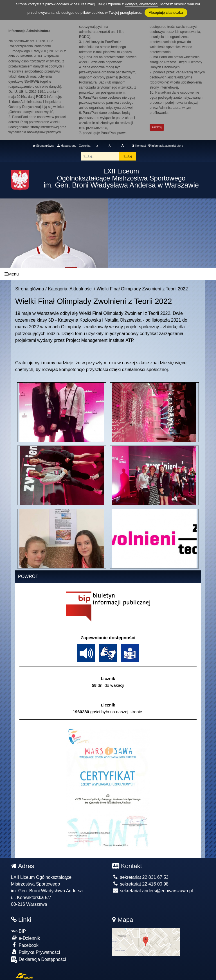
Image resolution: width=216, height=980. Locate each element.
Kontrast (139, 146)
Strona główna (44, 146)
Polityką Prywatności (142, 4)
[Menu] (108, 274)
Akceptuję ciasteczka (166, 13)
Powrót (28, 576)
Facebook (25, 945)
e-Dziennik (25, 938)
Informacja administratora (166, 146)
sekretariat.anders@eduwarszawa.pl (152, 891)
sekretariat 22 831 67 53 (140, 877)
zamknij (157, 127)
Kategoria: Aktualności (70, 289)
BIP (18, 931)
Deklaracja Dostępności (39, 960)
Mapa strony (67, 146)
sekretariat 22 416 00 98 (140, 884)
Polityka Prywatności (35, 952)
